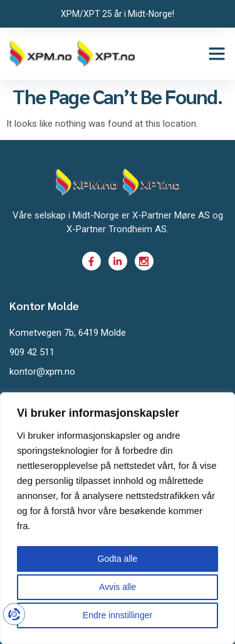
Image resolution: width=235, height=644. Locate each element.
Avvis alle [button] (118, 587)
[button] (217, 53)
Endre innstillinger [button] (118, 615)
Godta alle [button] (118, 559)
